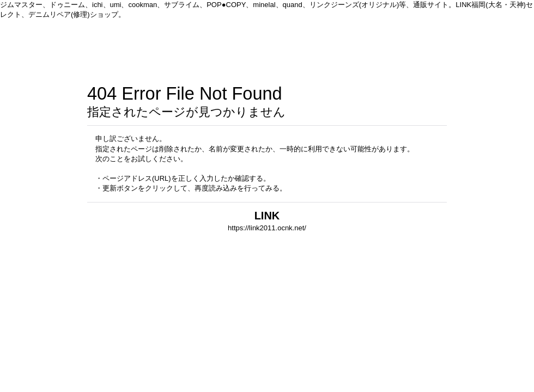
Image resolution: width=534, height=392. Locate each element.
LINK (267, 216)
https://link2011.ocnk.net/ (267, 228)
